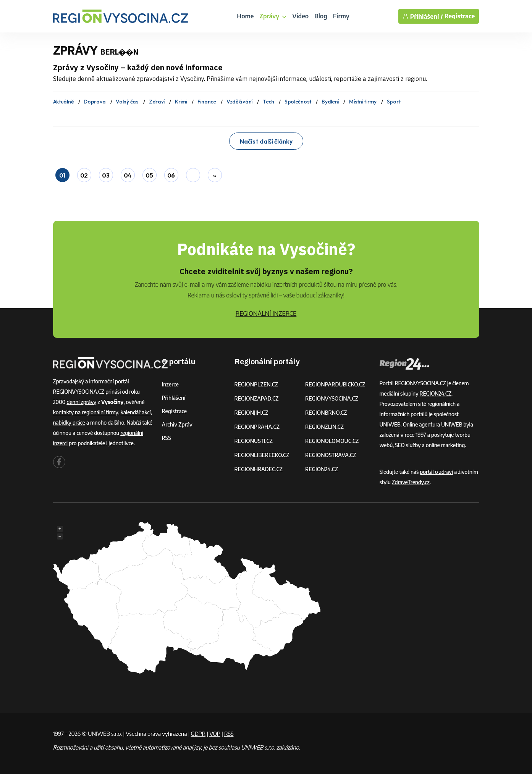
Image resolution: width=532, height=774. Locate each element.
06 (171, 175)
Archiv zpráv (177, 424)
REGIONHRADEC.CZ (259, 469)
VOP (215, 734)
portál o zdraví (436, 472)
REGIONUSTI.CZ (254, 441)
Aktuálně (63, 102)
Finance (207, 102)
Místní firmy (363, 102)
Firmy (341, 16)
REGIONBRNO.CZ (326, 413)
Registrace (460, 16)
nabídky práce (69, 423)
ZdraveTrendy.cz (411, 482)
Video (300, 16)
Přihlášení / (423, 16)
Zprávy (273, 16)
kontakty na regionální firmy (86, 412)
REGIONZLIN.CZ (324, 427)
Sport (394, 102)
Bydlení (330, 102)
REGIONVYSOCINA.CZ (332, 398)
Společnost (298, 102)
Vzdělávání (239, 102)
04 (128, 175)
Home (245, 16)
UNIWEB (390, 424)
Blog (321, 16)
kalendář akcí (135, 412)
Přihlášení (174, 398)
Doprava (95, 102)
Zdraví (157, 102)
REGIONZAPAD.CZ (257, 398)
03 (106, 175)
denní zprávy (81, 402)
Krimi (181, 102)
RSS (167, 438)
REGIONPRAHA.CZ (257, 427)
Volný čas (127, 102)
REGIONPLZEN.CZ (256, 384)
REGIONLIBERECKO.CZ (262, 455)
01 (62, 175)
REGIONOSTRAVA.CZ (331, 455)
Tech (268, 102)
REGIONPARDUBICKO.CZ (335, 384)
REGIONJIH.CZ (251, 413)
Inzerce (170, 384)
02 (84, 175)
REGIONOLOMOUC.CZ (332, 441)
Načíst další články (266, 141)
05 (149, 175)
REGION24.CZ (322, 469)
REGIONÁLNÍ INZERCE (266, 313)
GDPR (198, 734)
